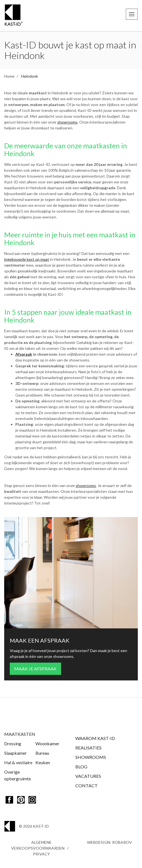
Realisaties (88, 748)
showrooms (67, 122)
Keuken (43, 762)
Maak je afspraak (35, 669)
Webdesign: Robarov (109, 842)
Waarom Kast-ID (95, 738)
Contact (86, 785)
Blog (81, 767)
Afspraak (24, 354)
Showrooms (91, 757)
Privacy (41, 854)
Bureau (42, 753)
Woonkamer (47, 743)
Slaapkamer (15, 753)
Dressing (13, 743)
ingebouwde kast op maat (27, 259)
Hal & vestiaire (18, 762)
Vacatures (88, 776)
